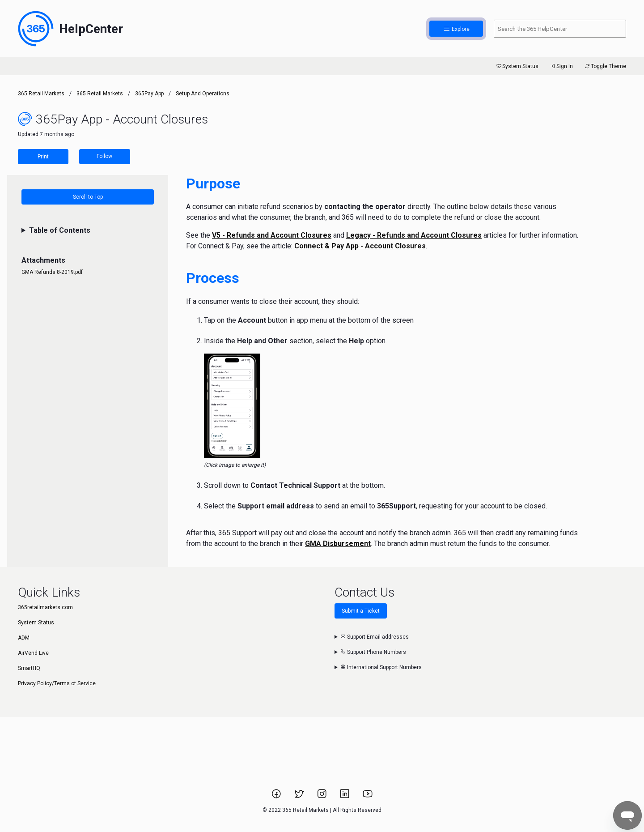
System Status (517, 66)
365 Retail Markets (41, 94)
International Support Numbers (381, 667)
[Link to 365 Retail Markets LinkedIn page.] (345, 797)
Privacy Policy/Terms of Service (57, 683)
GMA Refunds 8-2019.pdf (52, 272)
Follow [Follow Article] (104, 156)
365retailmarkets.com (45, 607)
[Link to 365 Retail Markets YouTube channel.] (368, 797)
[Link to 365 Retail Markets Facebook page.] (277, 797)
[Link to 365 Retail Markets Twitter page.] (300, 797)
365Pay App (149, 94)
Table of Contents (60, 230)
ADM (24, 638)
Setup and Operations (203, 94)
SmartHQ (29, 668)
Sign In (561, 66)
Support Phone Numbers (373, 652)
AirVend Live (33, 653)
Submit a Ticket (361, 611)
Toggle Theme (605, 66)
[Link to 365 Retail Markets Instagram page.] (323, 797)
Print (43, 157)
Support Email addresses (375, 637)
